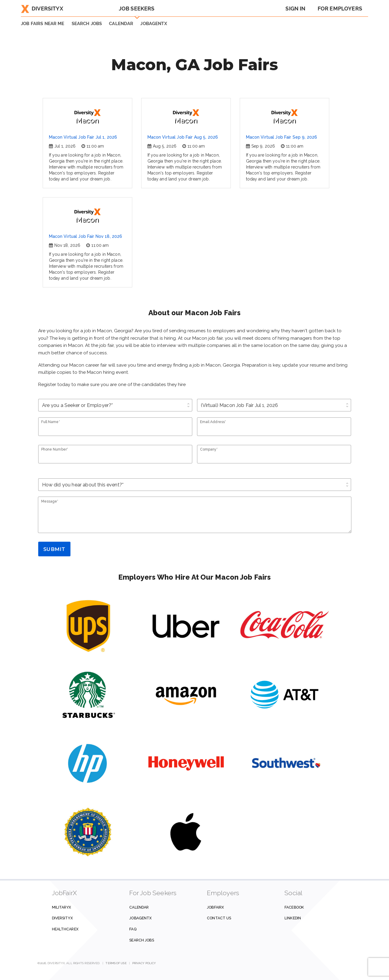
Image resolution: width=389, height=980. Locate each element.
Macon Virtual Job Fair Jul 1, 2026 (83, 137)
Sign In (295, 9)
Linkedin (293, 918)
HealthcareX (65, 929)
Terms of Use (116, 963)
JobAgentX (154, 24)
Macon (87, 117)
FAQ (133, 929)
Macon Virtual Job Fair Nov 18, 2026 (86, 236)
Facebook (294, 907)
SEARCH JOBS (87, 24)
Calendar (121, 24)
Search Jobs (142, 940)
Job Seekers (137, 9)
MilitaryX (62, 907)
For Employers (340, 9)
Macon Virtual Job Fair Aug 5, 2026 (183, 137)
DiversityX (42, 9)
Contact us (219, 918)
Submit (54, 549)
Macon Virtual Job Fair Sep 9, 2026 (282, 137)
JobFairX (215, 907)
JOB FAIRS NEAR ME (43, 24)
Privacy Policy (144, 963)
